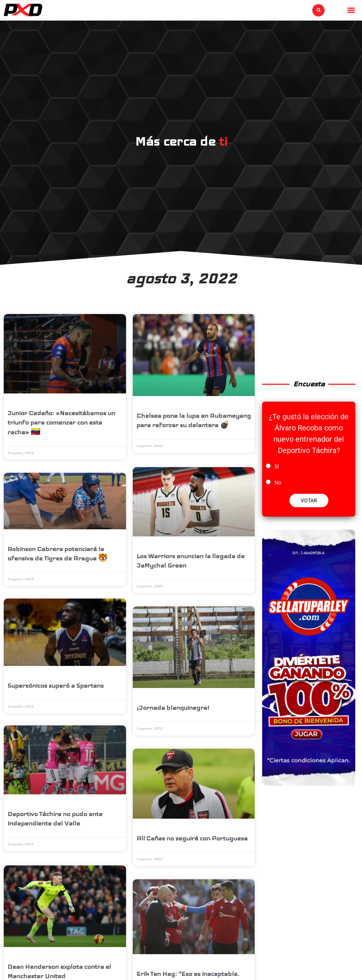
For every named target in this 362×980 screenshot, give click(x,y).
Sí (277, 466)
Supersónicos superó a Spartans (56, 686)
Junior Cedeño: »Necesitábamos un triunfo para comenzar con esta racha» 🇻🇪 (61, 422)
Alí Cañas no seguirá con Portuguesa (192, 837)
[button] (318, 10)
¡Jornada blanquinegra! (173, 707)
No (278, 483)
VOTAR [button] (309, 500)
